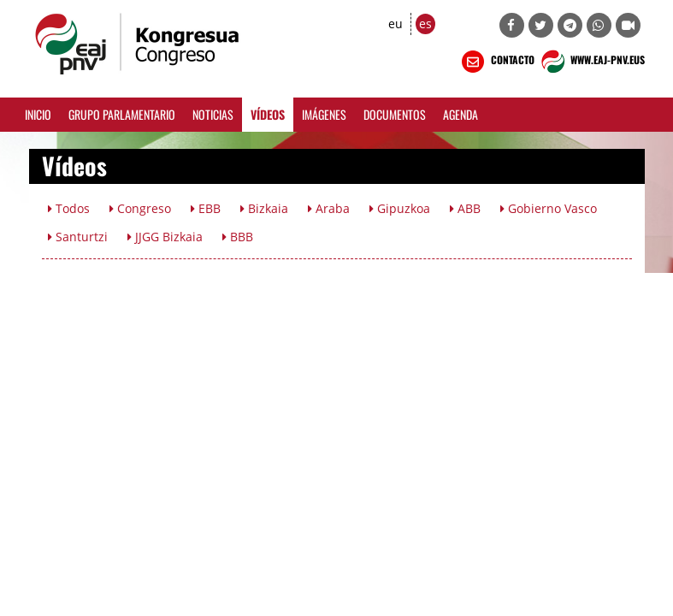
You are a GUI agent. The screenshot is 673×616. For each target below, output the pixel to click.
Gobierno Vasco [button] (549, 208)
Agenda (460, 114)
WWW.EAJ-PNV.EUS (591, 62)
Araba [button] (329, 208)
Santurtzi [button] (78, 237)
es (425, 24)
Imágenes (324, 114)
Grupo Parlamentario (122, 114)
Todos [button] (69, 208)
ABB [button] (465, 208)
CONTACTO (496, 62)
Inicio (38, 114)
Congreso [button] (140, 208)
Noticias (213, 114)
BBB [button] (238, 237)
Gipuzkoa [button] (400, 208)
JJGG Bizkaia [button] (165, 237)
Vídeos (268, 114)
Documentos (395, 114)
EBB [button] (206, 208)
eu (396, 24)
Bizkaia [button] (264, 208)
